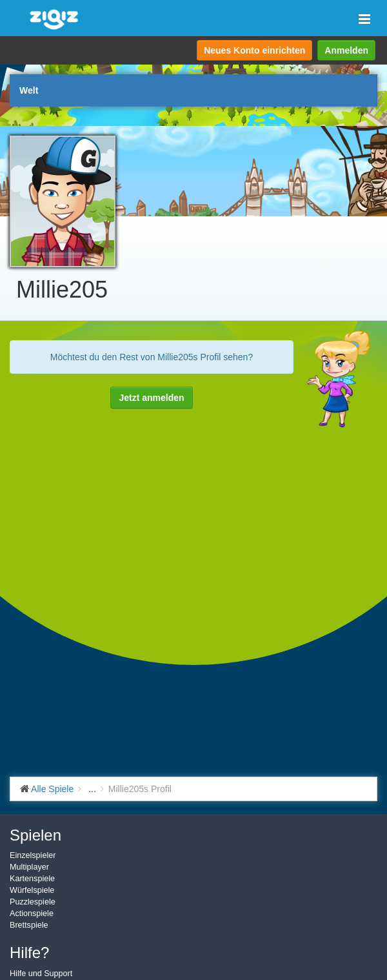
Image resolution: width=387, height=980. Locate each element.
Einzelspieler (33, 855)
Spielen (35, 835)
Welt (29, 90)
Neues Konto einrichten (254, 50)
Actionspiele (32, 914)
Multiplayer (29, 867)
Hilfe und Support (41, 974)
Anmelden (346, 50)
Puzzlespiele (33, 902)
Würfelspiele (32, 890)
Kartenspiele (32, 879)
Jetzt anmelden (151, 398)
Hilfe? (29, 953)
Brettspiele (29, 925)
